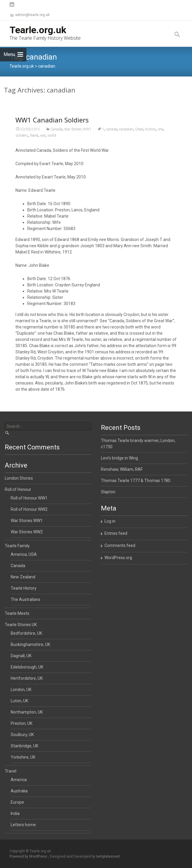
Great (139, 136)
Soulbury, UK (22, 735)
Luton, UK (19, 701)
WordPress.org (118, 558)
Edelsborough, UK (27, 667)
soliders (22, 142)
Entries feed (116, 533)
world (52, 142)
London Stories (19, 478)
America (19, 780)
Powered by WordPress (29, 856)
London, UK (21, 690)
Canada (56, 136)
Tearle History (24, 588)
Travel (11, 771)
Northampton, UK (27, 712)
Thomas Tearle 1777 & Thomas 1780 (136, 481)
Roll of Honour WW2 (29, 509)
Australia (19, 791)
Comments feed (120, 545)
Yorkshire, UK (23, 757)
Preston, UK (22, 723)
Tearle (34, 142)
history (151, 136)
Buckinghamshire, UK (30, 644)
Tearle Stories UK (21, 625)
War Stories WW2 (27, 532)
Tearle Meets (17, 613)
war (43, 142)
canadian (126, 136)
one (161, 136)
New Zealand (23, 577)
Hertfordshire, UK (27, 678)
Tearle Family (17, 546)
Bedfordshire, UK (26, 633)
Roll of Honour (18, 489)
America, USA (24, 554)
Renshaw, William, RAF (122, 469)
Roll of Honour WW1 (29, 498)
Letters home (23, 825)
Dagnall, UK (21, 656)
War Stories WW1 (78, 136)
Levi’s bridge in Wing (119, 458)
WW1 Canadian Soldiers (52, 127)
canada (112, 136)
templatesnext (108, 856)
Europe (17, 802)
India (15, 813)
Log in (110, 521)
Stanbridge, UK (24, 746)
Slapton (108, 492)
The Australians (26, 599)
